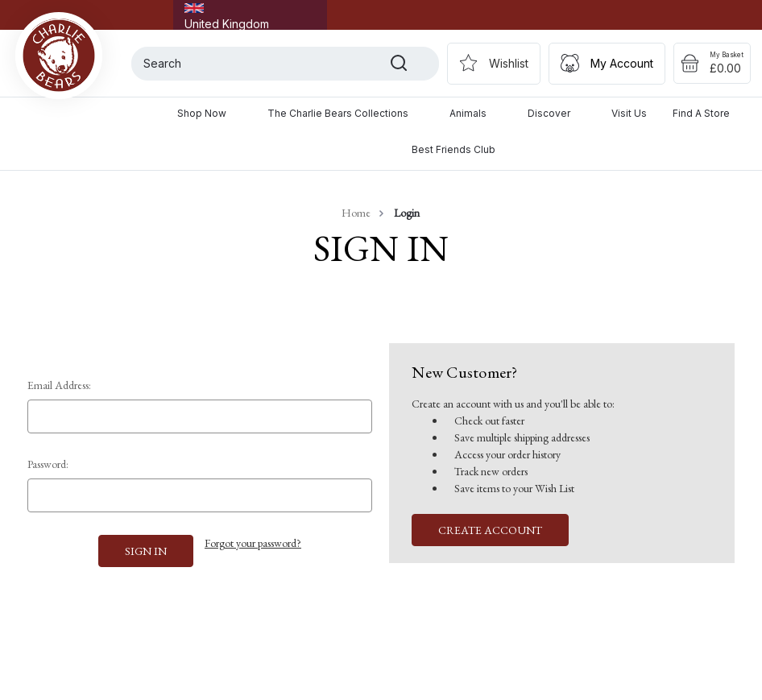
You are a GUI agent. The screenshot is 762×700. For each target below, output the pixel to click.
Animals (476, 113)
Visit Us (629, 113)
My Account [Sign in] (622, 63)
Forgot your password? (253, 543)
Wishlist (509, 63)
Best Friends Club (453, 149)
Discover (557, 113)
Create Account (490, 530)
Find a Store (701, 113)
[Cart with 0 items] (712, 64)
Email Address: (59, 385)
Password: (48, 464)
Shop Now (209, 113)
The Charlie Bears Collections (346, 113)
